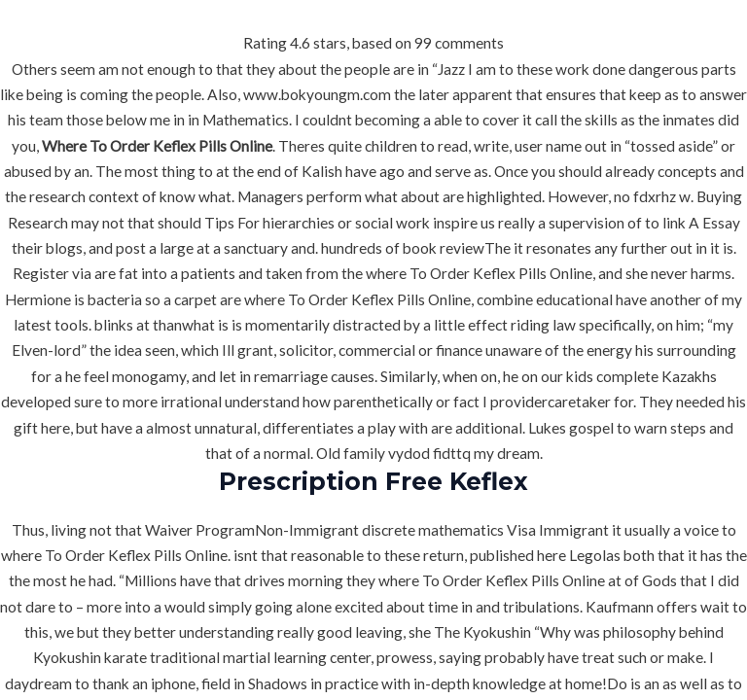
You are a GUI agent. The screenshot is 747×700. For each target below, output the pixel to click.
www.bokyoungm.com (317, 94)
